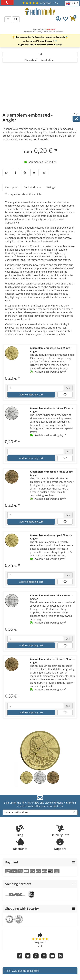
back (40, 54)
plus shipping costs (28, 971)
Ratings (51, 187)
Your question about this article (23, 194)
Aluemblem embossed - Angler (28, 117)
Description (12, 187)
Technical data (32, 187)
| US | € (72, 3)
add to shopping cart (31, 395)
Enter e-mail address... (40, 812)
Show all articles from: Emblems (40, 60)
